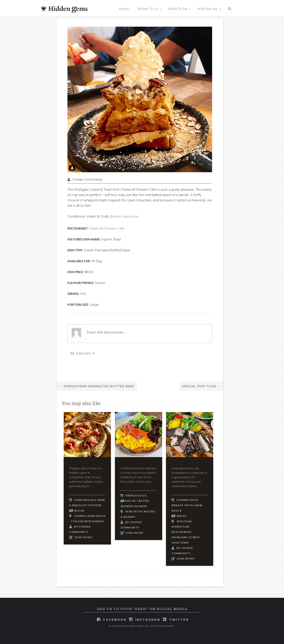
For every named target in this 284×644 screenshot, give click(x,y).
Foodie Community (88, 180)
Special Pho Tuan (201, 386)
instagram (148, 620)
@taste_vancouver (124, 216)
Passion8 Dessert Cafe (107, 228)
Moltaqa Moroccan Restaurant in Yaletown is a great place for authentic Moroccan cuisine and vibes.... (189, 477)
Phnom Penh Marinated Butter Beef (97, 386)
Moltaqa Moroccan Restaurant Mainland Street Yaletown (186, 532)
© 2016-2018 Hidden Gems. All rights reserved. (142, 626)
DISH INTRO (83, 537)
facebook (115, 620)
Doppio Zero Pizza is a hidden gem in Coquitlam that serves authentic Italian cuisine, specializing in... (86, 477)
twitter (179, 620)
